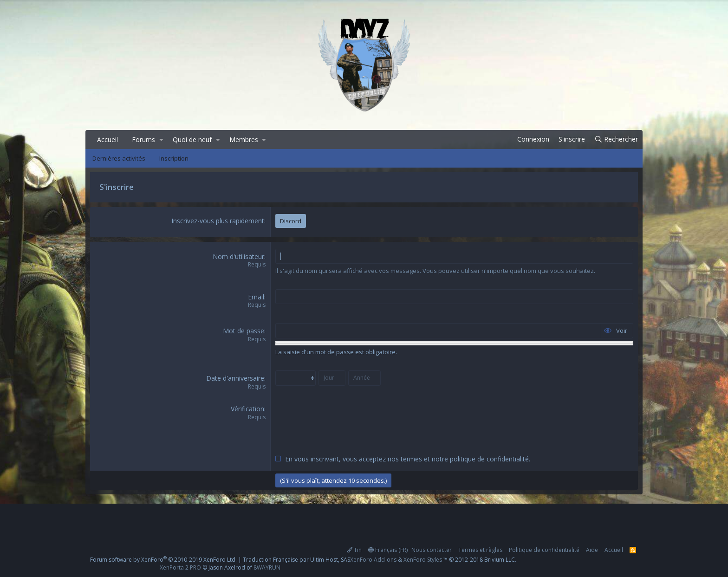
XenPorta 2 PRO (180, 567)
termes (411, 459)
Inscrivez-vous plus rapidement (218, 221)
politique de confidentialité (489, 459)
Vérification (247, 409)
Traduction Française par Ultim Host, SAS (296, 560)
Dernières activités (119, 158)
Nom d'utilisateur (238, 256)
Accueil (107, 139)
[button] (161, 140)
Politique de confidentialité (544, 550)
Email (256, 297)
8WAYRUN (267, 567)
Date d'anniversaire (235, 378)
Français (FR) (388, 550)
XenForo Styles (423, 560)
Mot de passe (244, 331)
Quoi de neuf (192, 139)
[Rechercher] (616, 139)
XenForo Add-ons (373, 560)
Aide (592, 550)
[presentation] (346, 422)
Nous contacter (432, 550)
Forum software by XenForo (163, 560)
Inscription (174, 158)
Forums (143, 139)
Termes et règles (480, 550)
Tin (354, 550)
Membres (244, 139)
